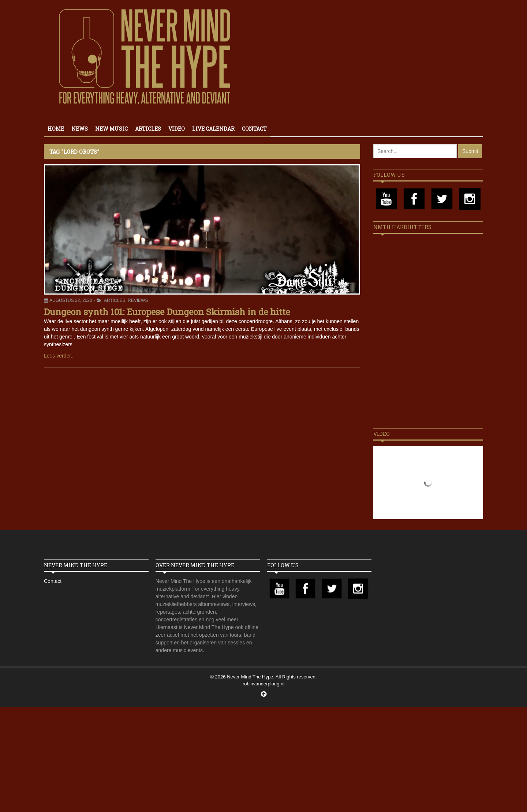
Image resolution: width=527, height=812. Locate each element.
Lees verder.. (59, 356)
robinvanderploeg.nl (263, 684)
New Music (111, 129)
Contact (254, 129)
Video (177, 129)
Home (56, 129)
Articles (148, 129)
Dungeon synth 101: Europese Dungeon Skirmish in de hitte (167, 312)
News (80, 129)
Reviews (138, 300)
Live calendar (213, 129)
